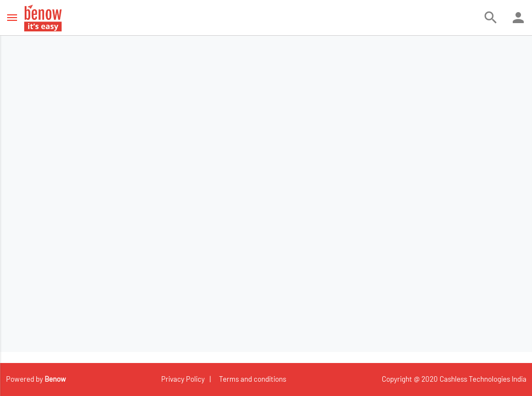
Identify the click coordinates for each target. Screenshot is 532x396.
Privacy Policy (184, 379)
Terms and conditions (251, 379)
